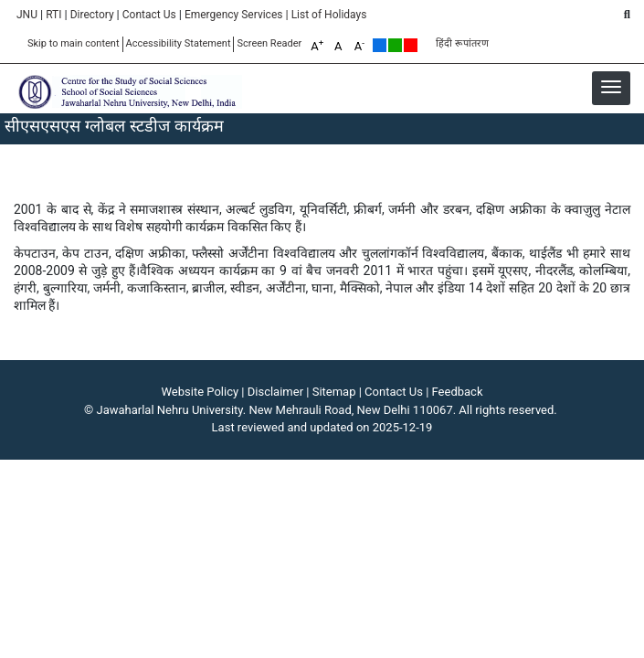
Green (395, 45)
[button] (611, 87)
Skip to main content (74, 43)
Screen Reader (269, 43)
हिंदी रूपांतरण (462, 43)
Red (411, 45)
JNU (27, 15)
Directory (92, 15)
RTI (53, 15)
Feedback (458, 392)
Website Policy (201, 392)
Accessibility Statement (179, 43)
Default (380, 45)
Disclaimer (275, 392)
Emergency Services (234, 15)
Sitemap (334, 392)
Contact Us (149, 15)
